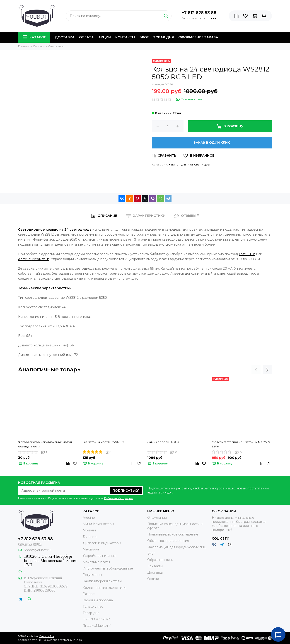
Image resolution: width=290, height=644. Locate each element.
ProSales (47, 640)
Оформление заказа (198, 37)
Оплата (86, 37)
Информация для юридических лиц (176, 547)
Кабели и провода (98, 600)
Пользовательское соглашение (173, 534)
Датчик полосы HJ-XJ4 (163, 442)
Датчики (187, 164)
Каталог (34, 37)
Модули (89, 530)
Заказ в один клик (212, 143)
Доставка (65, 37)
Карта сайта (46, 636)
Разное (89, 594)
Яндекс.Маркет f (97, 626)
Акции (105, 37)
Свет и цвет (202, 164)
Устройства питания (99, 556)
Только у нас (93, 607)
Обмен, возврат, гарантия (168, 541)
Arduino (89, 518)
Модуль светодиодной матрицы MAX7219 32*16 (241, 444)
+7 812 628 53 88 (199, 13)
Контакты (125, 37)
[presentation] (256, 370)
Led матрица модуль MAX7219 (103, 442)
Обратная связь (160, 560)
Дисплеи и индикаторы (102, 543)
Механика (91, 549)
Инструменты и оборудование (108, 568)
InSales (77, 640)
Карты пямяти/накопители (104, 587)
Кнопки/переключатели (102, 581)
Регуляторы (92, 575)
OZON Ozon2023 (97, 619)
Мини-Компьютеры (98, 524)
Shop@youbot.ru (37, 550)
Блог (144, 37)
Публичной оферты (119, 498)
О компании (157, 518)
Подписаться (126, 491)
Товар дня (163, 37)
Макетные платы (96, 562)
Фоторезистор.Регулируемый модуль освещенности (46, 444)
